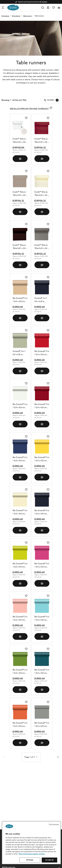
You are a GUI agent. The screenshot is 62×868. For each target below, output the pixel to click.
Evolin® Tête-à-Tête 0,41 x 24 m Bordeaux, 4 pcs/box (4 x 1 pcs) (42, 141)
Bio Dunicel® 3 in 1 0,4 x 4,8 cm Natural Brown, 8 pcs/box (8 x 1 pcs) (20, 300)
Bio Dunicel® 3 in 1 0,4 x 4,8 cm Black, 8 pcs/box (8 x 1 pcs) (42, 512)
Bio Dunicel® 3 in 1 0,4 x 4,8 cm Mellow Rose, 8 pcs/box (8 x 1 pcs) (20, 619)
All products (16, 16)
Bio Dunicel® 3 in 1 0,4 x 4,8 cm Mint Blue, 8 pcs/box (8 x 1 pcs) (42, 619)
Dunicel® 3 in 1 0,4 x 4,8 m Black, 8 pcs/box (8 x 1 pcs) (42, 300)
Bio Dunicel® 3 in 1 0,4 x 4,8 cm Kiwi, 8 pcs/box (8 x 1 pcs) (20, 566)
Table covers (27, 16)
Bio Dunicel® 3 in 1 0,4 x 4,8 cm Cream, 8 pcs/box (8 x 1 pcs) (20, 512)
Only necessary (54, 824)
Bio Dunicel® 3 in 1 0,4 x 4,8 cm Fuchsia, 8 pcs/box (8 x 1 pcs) (42, 566)
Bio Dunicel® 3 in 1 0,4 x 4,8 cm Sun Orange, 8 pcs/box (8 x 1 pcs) (20, 725)
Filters (9, 93)
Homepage (5, 16)
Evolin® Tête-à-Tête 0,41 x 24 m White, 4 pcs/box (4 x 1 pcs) (20, 141)
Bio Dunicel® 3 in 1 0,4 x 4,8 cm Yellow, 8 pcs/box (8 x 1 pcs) (42, 459)
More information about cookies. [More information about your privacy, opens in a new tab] (32, 854)
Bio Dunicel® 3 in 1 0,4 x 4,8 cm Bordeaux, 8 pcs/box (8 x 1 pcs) (42, 406)
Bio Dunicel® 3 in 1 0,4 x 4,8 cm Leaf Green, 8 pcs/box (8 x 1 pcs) (20, 672)
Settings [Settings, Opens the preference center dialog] (30, 860)
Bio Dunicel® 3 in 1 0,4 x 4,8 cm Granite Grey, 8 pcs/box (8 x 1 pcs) (42, 725)
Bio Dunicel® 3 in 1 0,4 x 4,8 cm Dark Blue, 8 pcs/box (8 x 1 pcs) (20, 459)
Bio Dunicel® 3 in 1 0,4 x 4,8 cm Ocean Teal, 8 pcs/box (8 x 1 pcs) (42, 672)
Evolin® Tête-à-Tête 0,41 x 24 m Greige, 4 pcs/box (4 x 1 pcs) (20, 194)
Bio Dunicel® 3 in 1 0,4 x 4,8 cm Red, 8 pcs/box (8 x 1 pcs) (42, 353)
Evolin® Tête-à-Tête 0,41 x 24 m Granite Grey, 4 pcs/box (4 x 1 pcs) (42, 247)
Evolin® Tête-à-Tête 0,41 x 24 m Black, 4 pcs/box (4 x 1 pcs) (20, 247)
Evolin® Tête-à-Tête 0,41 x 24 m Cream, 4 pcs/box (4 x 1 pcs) (42, 194)
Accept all (49, 860)
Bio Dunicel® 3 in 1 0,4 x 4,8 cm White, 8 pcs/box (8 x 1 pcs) (20, 406)
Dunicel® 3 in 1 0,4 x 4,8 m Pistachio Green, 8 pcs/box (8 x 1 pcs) (19, 353)
